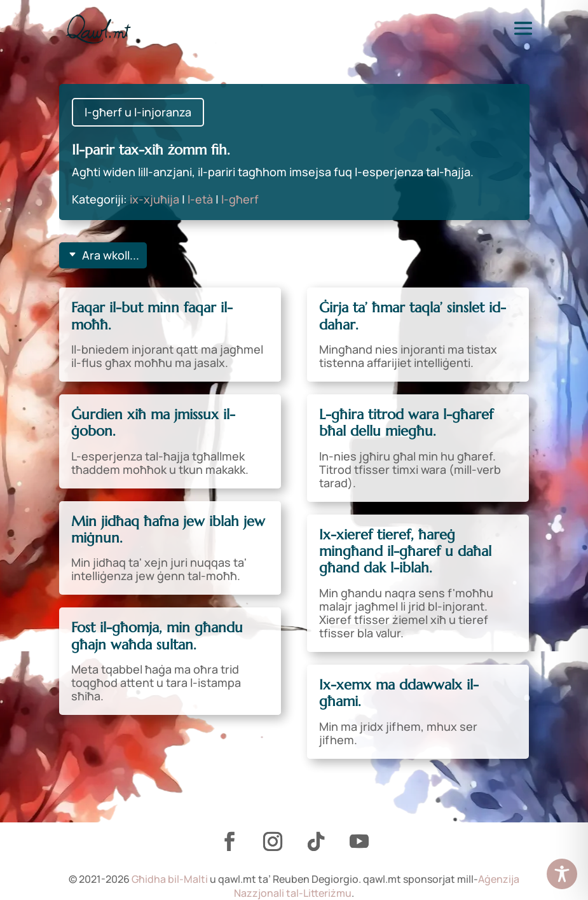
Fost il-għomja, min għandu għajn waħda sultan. (157, 636)
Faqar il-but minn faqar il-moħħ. (152, 316)
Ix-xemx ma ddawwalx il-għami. (399, 693)
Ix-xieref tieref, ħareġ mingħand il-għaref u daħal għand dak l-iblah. (405, 551)
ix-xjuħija (154, 199)
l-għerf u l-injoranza (138, 112)
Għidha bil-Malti (170, 879)
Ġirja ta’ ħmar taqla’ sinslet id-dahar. (413, 316)
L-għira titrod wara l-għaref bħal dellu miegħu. (406, 423)
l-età (200, 199)
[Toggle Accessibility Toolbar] (562, 874)
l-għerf (240, 199)
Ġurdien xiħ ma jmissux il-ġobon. (153, 423)
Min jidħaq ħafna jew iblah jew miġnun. (168, 530)
